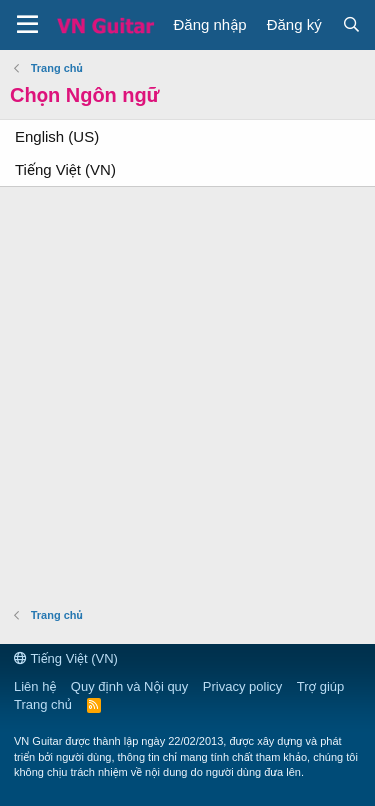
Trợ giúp (320, 686)
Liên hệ (35, 686)
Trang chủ (43, 704)
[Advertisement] (187, 394)
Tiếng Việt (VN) (65, 169)
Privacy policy (242, 686)
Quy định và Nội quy (130, 686)
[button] (27, 25)
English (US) (57, 136)
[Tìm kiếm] (351, 24)
